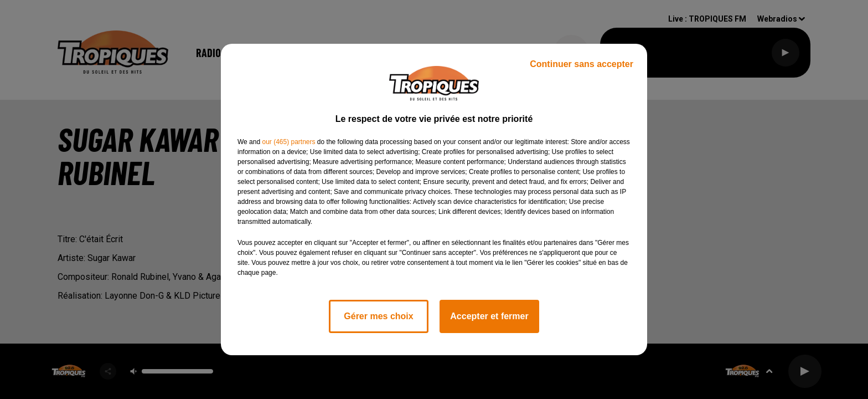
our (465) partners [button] (288, 142)
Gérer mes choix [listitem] (378, 316)
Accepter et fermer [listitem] (489, 316)
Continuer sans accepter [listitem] (582, 64)
